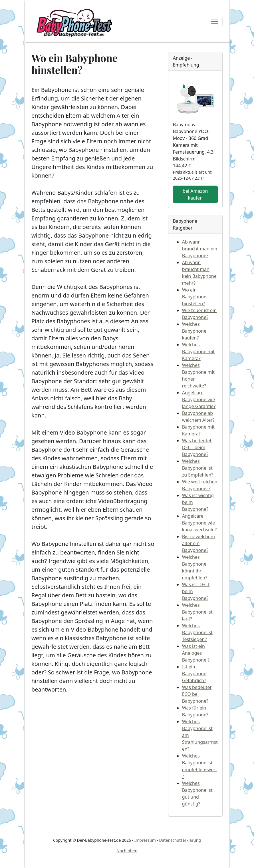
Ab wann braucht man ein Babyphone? (200, 249)
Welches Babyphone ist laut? (197, 612)
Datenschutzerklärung (180, 840)
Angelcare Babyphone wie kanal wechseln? (199, 523)
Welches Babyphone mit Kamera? (198, 351)
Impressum (145, 840)
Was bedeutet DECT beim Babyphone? (197, 447)
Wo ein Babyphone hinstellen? (194, 297)
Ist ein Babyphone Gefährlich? (194, 674)
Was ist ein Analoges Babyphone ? (196, 653)
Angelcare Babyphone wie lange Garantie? (199, 399)
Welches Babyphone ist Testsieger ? (197, 632)
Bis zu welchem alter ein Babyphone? (198, 543)
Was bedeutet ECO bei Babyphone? (197, 694)
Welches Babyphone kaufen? (194, 331)
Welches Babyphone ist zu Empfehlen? (198, 468)
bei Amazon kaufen (195, 194)
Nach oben (127, 851)
